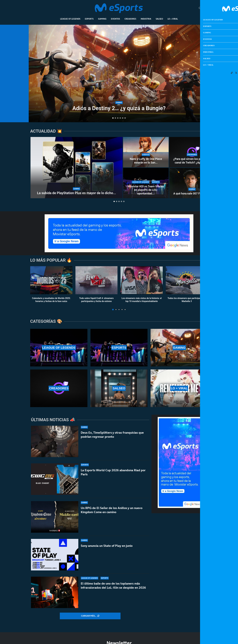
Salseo (159, 19)
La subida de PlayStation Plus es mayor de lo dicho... (76, 193)
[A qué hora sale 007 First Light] (192, 183)
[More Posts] (90, 616)
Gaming (102, 19)
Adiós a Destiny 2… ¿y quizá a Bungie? (119, 108)
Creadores (130, 19)
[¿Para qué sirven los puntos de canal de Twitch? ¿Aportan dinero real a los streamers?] (192, 152)
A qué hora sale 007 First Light (192, 193)
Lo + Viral (173, 19)
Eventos (115, 19)
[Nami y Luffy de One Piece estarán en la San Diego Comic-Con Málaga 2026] (146, 152)
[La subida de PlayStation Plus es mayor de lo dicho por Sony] (76, 168)
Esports (89, 19)
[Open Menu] (204, 8)
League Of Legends (70, 19)
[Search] (200, 8)
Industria (146, 19)
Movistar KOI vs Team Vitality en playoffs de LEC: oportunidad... (146, 190)
